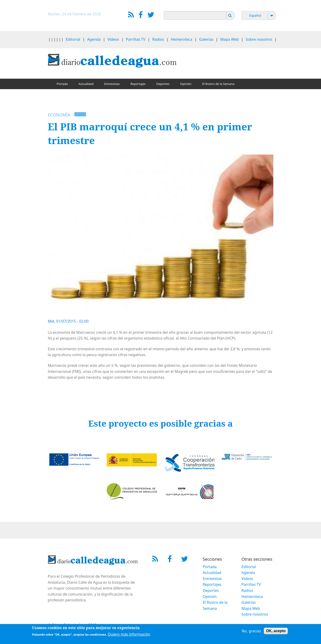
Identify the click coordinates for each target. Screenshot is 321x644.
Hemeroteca (182, 39)
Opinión (186, 84)
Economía (59, 115)
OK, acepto (276, 632)
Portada (62, 84)
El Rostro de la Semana (218, 84)
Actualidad (86, 84)
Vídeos (113, 39)
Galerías (206, 39)
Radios (158, 39)
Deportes (163, 84)
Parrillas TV (136, 39)
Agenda (94, 39)
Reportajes (138, 84)
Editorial (73, 39)
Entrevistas (112, 84)
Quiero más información (129, 635)
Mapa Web (230, 39)
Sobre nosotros (259, 39)
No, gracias (251, 632)
